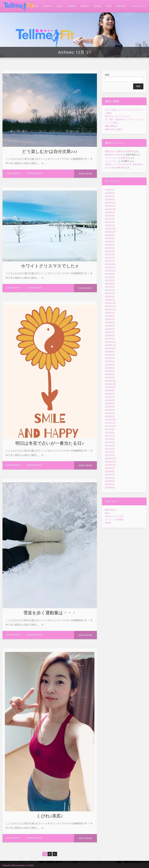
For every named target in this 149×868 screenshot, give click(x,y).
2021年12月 (110, 264)
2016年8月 (110, 471)
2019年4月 (110, 368)
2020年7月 (110, 319)
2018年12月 (110, 381)
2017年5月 (110, 442)
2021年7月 (110, 280)
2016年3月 (110, 488)
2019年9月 (110, 352)
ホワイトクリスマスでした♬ (50, 266)
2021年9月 (110, 274)
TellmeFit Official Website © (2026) (18, 865)
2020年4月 (110, 329)
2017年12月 (110, 420)
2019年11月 (110, 345)
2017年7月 (110, 436)
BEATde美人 (111, 510)
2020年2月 (110, 336)
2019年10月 (110, 348)
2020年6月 (110, 322)
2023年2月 (110, 222)
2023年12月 (110, 203)
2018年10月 (110, 387)
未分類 (108, 523)
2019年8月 (110, 355)
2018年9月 (110, 390)
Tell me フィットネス (115, 516)
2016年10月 (110, 465)
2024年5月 (110, 196)
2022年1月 (110, 261)
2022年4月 (110, 251)
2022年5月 (110, 248)
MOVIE (98, 6)
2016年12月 (110, 459)
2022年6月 (110, 245)
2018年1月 (110, 416)
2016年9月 (110, 468)
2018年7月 (110, 397)
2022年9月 (110, 235)
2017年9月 (110, 429)
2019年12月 (110, 342)
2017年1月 (110, 455)
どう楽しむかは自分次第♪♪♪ (50, 151)
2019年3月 (110, 371)
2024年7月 (110, 190)
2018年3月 (110, 410)
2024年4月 (110, 199)
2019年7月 (110, 358)
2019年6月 (110, 361)
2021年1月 (110, 300)
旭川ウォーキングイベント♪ (118, 116)
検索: (107, 75)
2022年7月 (110, 242)
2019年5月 (110, 365)
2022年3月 (110, 255)
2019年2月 (110, 374)
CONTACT (122, 6)
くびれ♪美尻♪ (50, 816)
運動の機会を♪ (112, 126)
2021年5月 (110, 287)
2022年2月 (110, 258)
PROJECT (85, 6)
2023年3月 (110, 219)
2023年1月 (110, 225)
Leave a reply (13, 173)
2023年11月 (110, 206)
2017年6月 (110, 439)
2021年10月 (110, 271)
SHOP (109, 6)
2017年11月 (110, 423)
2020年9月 (110, 313)
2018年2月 (110, 413)
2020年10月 (110, 310)
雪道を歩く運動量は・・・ (50, 613)
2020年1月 (110, 339)
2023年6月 (110, 212)
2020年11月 (110, 306)
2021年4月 (110, 290)
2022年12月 (110, 229)
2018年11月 (110, 384)
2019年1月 (110, 378)
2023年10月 (110, 209)
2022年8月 (110, 238)
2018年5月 (110, 403)
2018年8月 (110, 394)
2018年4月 (110, 407)
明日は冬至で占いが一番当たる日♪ (50, 443)
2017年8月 (110, 433)
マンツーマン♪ (112, 158)
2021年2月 (110, 297)
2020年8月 (110, 316)
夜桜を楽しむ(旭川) (114, 129)
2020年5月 (110, 326)
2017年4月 (110, 446)
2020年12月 (110, 303)
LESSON (72, 6)
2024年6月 (110, 193)
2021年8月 (110, 277)
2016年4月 (110, 484)
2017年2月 (110, 452)
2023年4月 (110, 216)
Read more (85, 174)
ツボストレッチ (139, 6)
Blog (107, 513)
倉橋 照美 (130, 151)
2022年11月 (110, 232)
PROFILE (48, 6)
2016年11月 (110, 462)
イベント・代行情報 (114, 520)
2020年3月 (110, 332)
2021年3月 (110, 293)
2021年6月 (110, 284)
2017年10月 (110, 426)
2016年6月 (110, 478)
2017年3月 (110, 449)
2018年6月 (110, 400)
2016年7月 (110, 475)
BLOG (60, 6)
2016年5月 (110, 481)
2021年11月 (110, 268)
